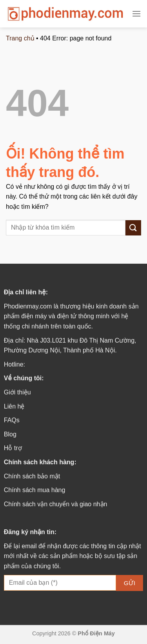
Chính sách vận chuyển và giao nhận (56, 504)
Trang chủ (20, 38)
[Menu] (136, 14)
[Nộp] (133, 228)
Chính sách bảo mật (32, 476)
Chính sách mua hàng (35, 490)
